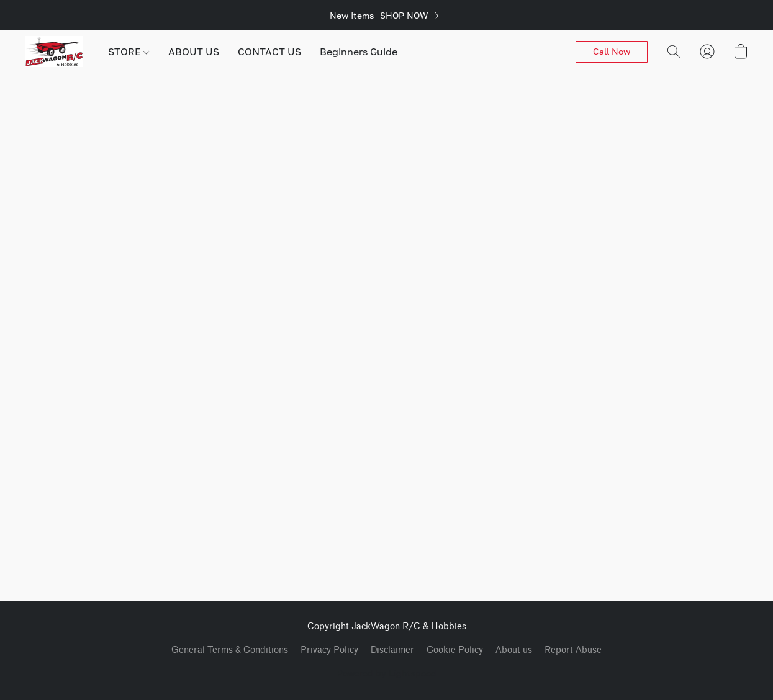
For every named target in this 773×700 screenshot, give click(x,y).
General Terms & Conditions (230, 650)
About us (514, 650)
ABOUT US (194, 52)
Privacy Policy (329, 650)
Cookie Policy (455, 650)
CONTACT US (269, 52)
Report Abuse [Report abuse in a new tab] (573, 650)
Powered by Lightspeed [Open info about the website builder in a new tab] (387, 673)
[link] (412, 16)
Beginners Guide (359, 52)
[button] (54, 52)
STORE (129, 52)
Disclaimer (392, 650)
